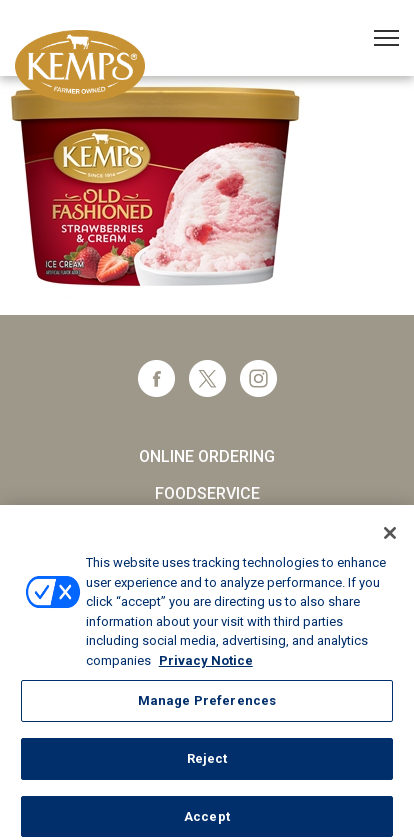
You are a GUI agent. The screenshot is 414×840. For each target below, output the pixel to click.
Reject (207, 763)
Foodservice (207, 493)
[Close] (390, 538)
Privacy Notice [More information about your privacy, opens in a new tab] (206, 665)
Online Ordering (207, 456)
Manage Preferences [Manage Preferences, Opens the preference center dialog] (207, 705)
